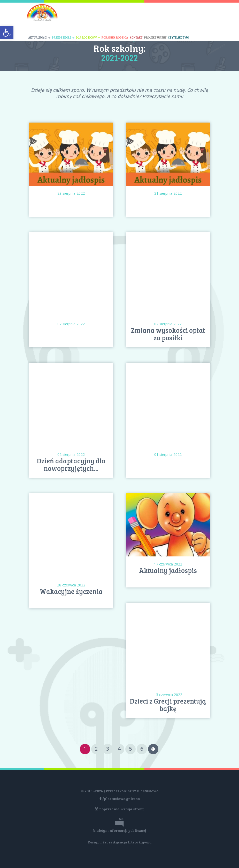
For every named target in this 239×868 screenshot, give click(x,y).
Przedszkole (63, 37)
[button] (7, 33)
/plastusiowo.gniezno (120, 799)
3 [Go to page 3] (108, 749)
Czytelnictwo (179, 37)
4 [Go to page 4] (119, 749)
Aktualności (39, 37)
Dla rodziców (88, 37)
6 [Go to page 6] (142, 749)
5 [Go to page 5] (130, 749)
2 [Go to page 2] (96, 749)
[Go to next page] (153, 749)
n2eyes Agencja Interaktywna (126, 842)
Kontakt (136, 37)
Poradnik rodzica (115, 37)
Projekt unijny (155, 37)
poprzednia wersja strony (120, 809)
